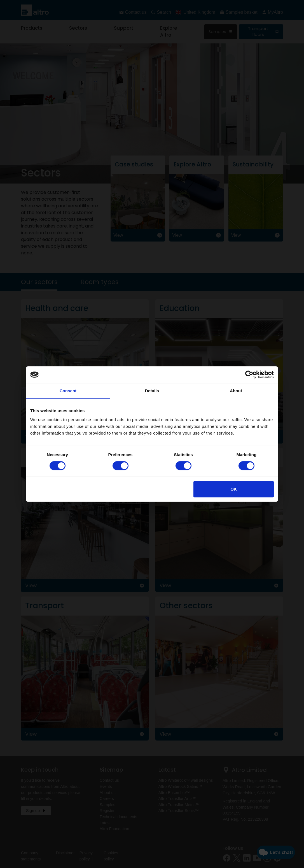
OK (234, 489)
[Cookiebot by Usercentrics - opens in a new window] (249, 375)
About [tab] (236, 391)
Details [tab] (152, 391)
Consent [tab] (68, 391)
